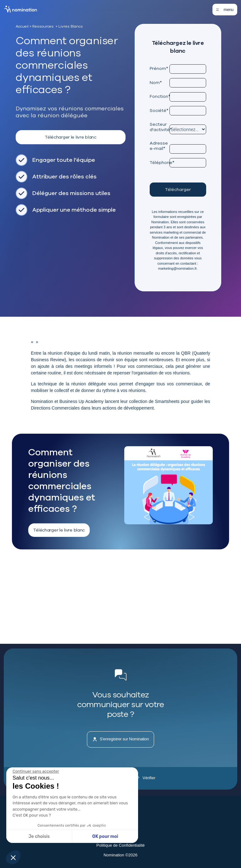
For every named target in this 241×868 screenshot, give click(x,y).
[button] (13, 857)
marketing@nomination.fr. (178, 268)
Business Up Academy (81, 401)
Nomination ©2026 (120, 855)
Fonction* (160, 96)
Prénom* (159, 68)
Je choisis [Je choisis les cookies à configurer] (39, 836)
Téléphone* (160, 162)
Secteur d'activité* (160, 127)
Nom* (156, 82)
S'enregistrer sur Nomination (121, 739)
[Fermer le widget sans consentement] (36, 771)
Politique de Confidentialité (120, 845)
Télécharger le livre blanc (71, 137)
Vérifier (147, 778)
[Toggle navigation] (225, 10)
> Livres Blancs (69, 26)
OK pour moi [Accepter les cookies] (105, 836)
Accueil (22, 26)
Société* (159, 110)
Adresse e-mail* (159, 146)
